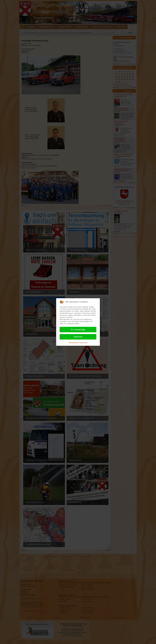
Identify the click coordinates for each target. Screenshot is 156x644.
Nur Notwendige (78, 330)
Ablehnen (78, 337)
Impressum (83, 343)
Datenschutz (73, 343)
